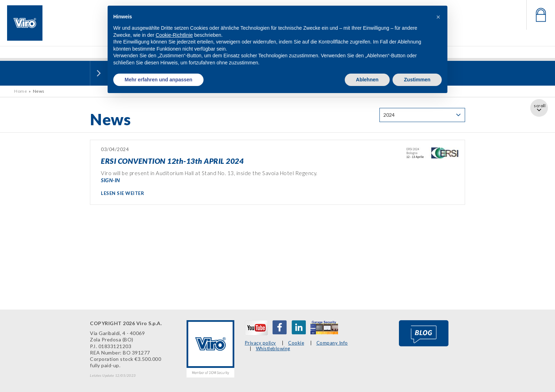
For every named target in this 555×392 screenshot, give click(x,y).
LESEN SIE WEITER (122, 193)
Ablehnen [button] (367, 80)
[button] (438, 17)
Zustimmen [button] (417, 80)
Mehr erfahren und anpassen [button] (158, 80)
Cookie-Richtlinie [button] (174, 35)
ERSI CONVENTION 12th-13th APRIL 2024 (172, 161)
